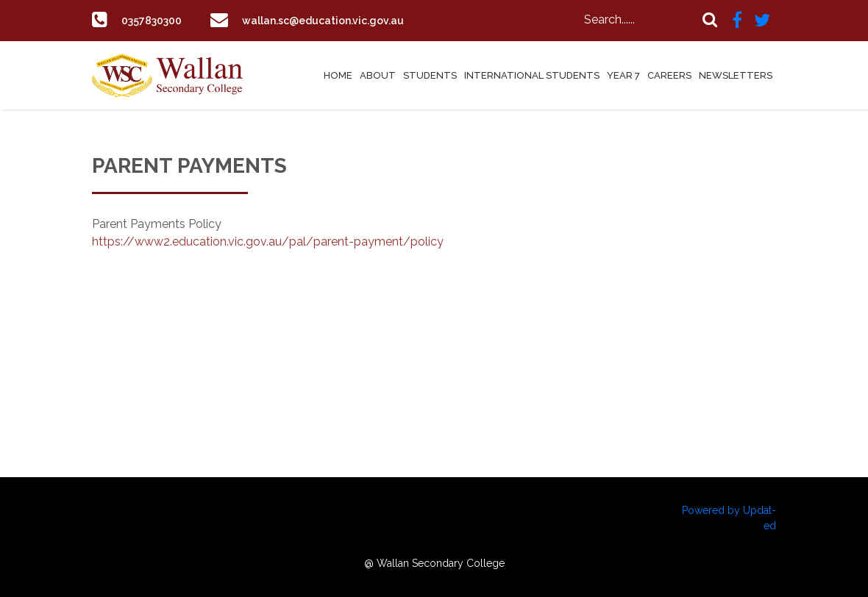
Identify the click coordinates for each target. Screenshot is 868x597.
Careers (669, 75)
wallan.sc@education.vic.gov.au (337, 20)
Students (430, 75)
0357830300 (156, 20)
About (378, 75)
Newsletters (736, 75)
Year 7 (623, 75)
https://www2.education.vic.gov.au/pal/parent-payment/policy (268, 242)
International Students (532, 75)
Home (338, 75)
